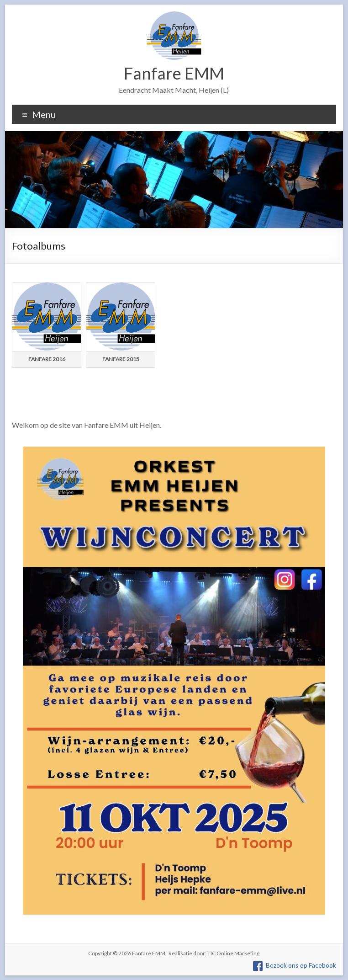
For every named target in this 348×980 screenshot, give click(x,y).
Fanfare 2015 (121, 359)
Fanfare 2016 (47, 359)
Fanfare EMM (174, 73)
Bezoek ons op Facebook (301, 965)
